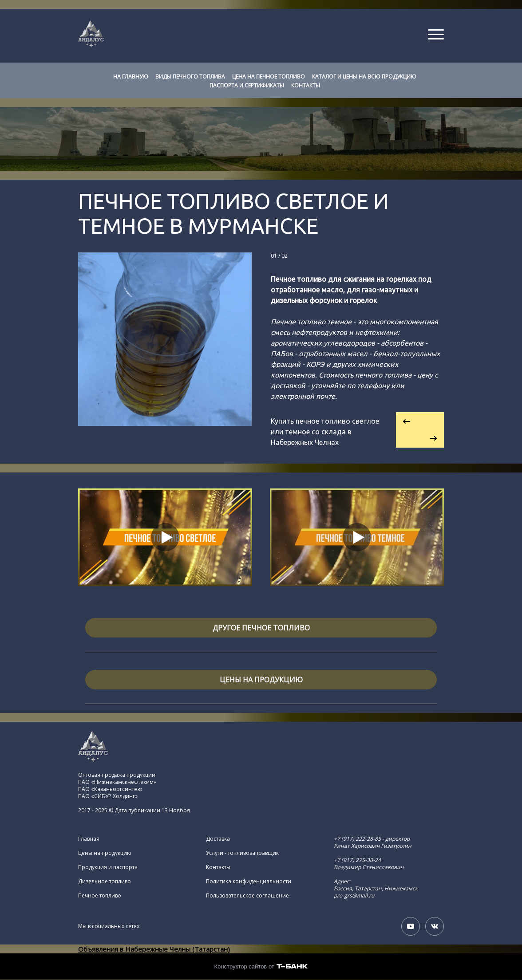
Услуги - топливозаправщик (242, 853)
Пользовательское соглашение (247, 896)
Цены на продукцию (105, 853)
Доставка (218, 839)
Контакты (218, 867)
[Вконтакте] (435, 926)
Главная (89, 839)
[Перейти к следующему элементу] (420, 439)
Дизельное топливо (105, 882)
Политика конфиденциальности (249, 882)
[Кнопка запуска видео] (165, 537)
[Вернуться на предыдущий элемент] (420, 421)
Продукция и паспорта (108, 867)
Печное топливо (100, 896)
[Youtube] (411, 926)
